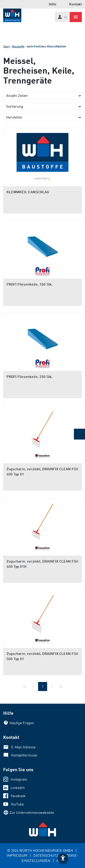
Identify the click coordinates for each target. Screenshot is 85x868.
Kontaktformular (24, 755)
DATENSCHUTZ (46, 855)
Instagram (19, 779)
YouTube (17, 804)
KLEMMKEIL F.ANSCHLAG (28, 192)
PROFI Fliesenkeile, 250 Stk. (30, 376)
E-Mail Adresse (23, 747)
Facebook (18, 796)
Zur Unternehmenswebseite (32, 812)
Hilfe (53, 4)
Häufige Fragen (22, 723)
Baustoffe (18, 46)
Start (6, 46)
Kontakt (75, 4)
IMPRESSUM (17, 855)
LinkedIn (18, 788)
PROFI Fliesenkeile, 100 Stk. (30, 284)
